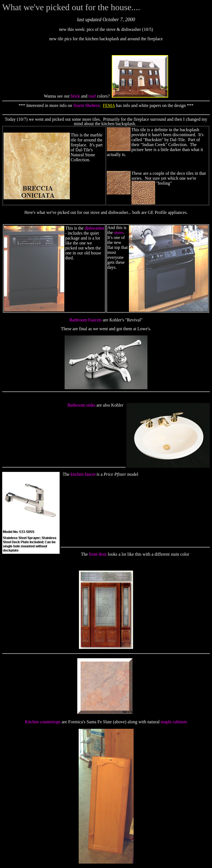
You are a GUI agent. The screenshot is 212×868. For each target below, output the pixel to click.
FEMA (109, 105)
